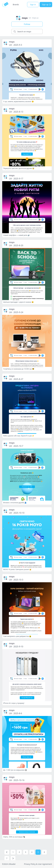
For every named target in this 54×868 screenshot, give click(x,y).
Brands (16, 4)
